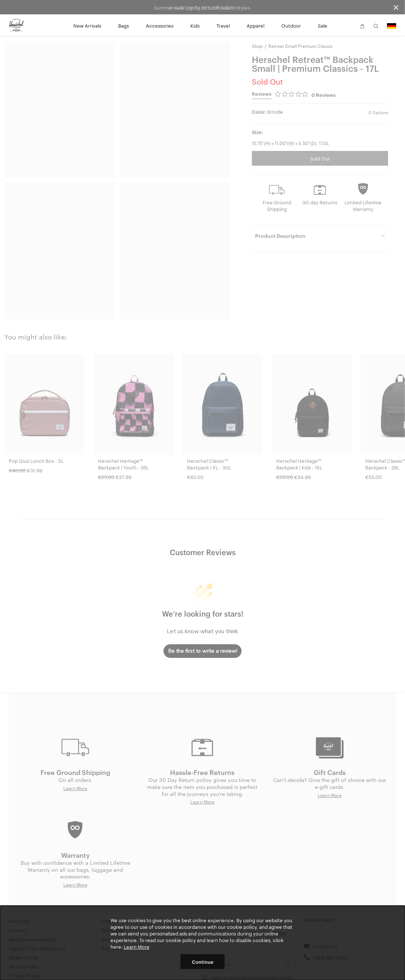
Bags (124, 25)
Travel (223, 25)
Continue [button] (203, 962)
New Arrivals (87, 25)
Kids (195, 25)
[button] (349, 25)
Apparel (256, 25)
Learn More (137, 946)
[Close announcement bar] (396, 7)
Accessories (160, 25)
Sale (323, 25)
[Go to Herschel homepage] (16, 25)
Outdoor (291, 25)
